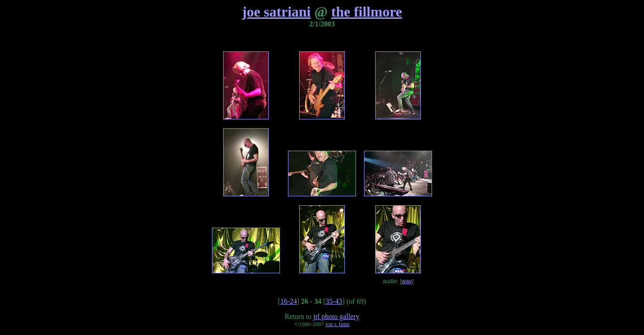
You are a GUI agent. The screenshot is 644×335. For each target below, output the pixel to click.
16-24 (289, 301)
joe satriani (276, 12)
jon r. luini (338, 324)
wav (407, 281)
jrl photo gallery (336, 316)
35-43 (334, 301)
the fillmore (367, 12)
